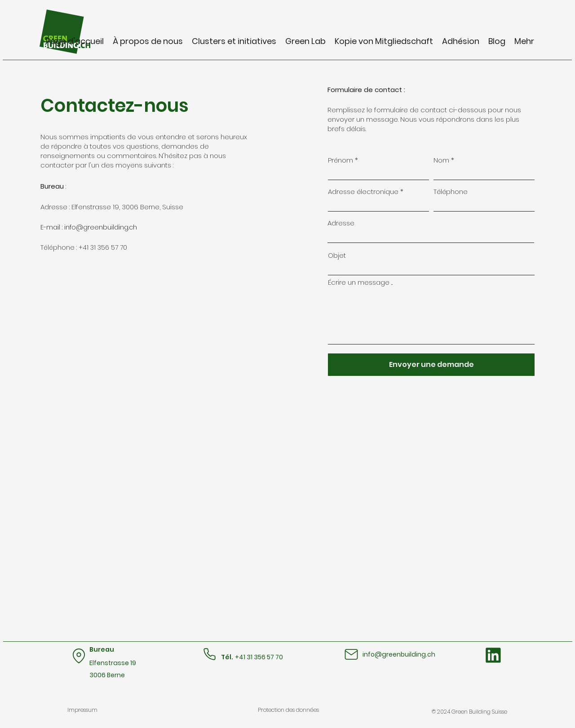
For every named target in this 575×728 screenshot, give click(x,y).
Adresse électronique (363, 192)
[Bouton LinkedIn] (493, 655)
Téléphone (451, 192)
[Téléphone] (210, 654)
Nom (441, 160)
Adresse (341, 223)
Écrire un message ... (360, 282)
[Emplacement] (79, 656)
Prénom (341, 160)
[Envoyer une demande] (431, 365)
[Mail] (351, 654)
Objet (337, 255)
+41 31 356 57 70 (259, 657)
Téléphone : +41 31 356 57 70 (84, 247)
